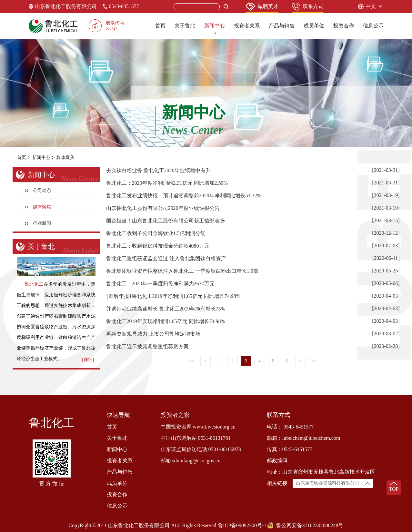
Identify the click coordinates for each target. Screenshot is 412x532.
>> (314, 361)
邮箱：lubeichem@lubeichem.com (304, 438)
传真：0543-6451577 (290, 449)
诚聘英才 (262, 7)
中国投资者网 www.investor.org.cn (198, 427)
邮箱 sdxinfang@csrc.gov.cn (191, 461)
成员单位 (314, 26)
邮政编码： (280, 461)
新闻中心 (215, 26)
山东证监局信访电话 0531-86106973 (201, 449)
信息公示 (373, 26)
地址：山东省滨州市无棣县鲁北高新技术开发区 (321, 472)
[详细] (88, 360)
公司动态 (38, 190)
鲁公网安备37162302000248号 (310, 525)
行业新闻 (38, 223)
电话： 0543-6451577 (290, 427)
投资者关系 (247, 26)
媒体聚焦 (65, 158)
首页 (160, 26)
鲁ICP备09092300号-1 (242, 525)
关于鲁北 (185, 26)
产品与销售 (282, 26)
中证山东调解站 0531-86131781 (196, 438)
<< (192, 361)
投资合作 (344, 26)
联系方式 (307, 7)
